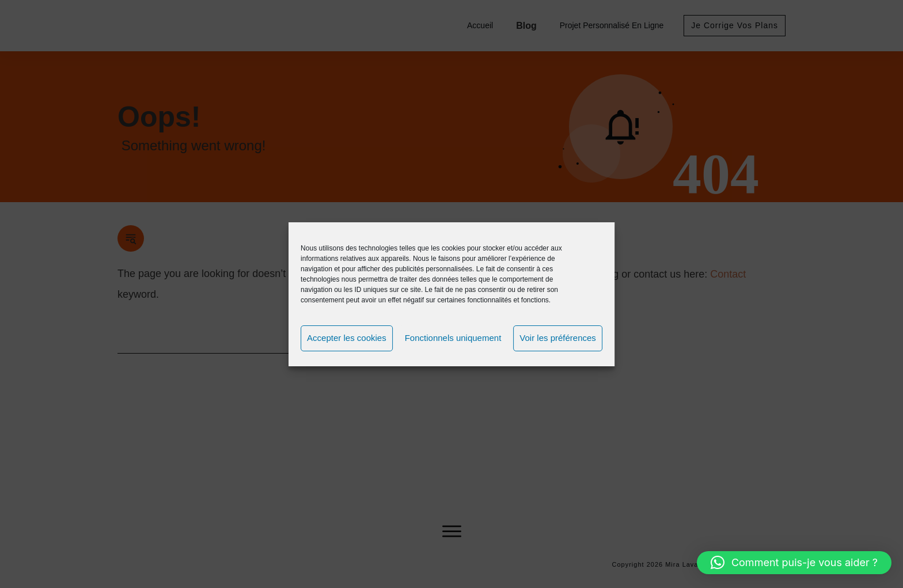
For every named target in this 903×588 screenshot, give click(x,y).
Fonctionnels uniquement (453, 338)
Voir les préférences (558, 338)
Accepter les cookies (347, 338)
